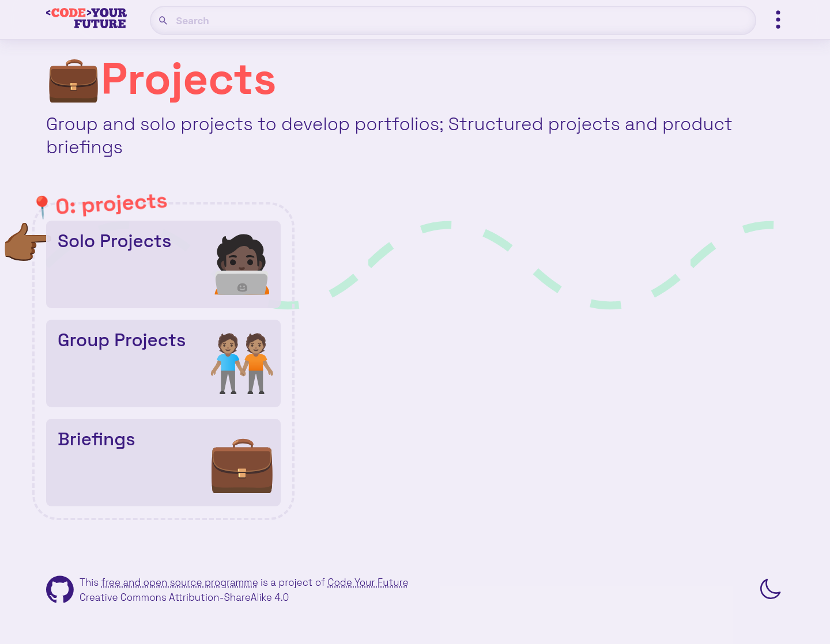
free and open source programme (179, 582)
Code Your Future (368, 582)
